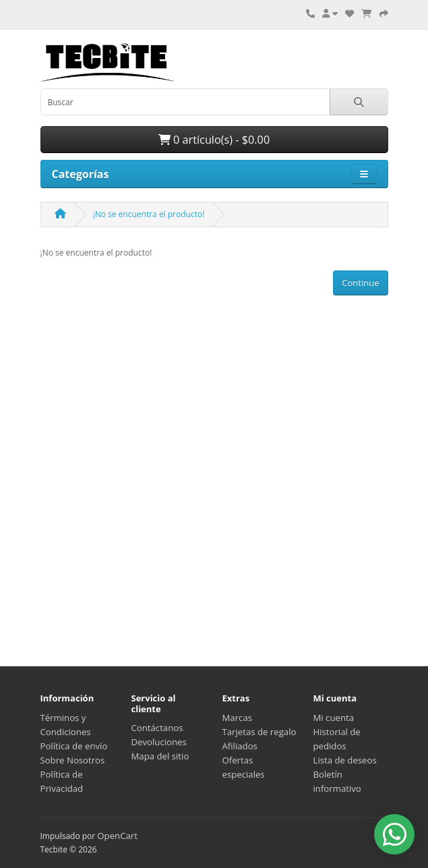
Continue (360, 283)
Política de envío (74, 746)
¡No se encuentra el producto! (149, 214)
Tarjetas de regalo (259, 732)
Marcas (238, 718)
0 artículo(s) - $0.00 (214, 140)
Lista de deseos (345, 760)
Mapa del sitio (160, 756)
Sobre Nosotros (73, 760)
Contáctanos (157, 728)
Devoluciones (159, 742)
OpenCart (117, 836)
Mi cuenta (334, 718)
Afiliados (240, 746)
